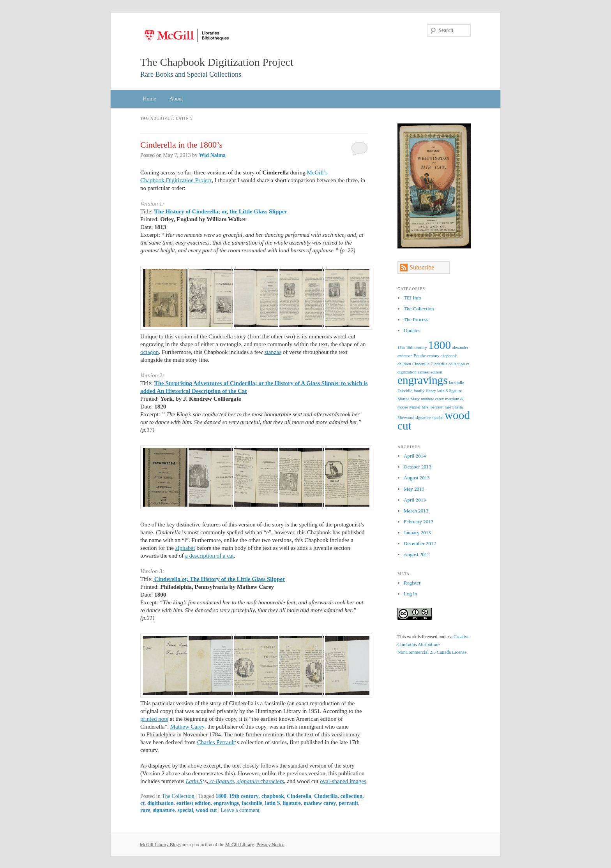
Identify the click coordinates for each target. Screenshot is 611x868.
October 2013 (418, 467)
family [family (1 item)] (419, 391)
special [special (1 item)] (438, 418)
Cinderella (299, 796)
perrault (348, 803)
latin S (273, 803)
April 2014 (415, 456)
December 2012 (420, 543)
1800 (221, 796)
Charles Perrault (216, 742)
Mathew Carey (187, 727)
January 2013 (417, 533)
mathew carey (320, 803)
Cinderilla (326, 796)
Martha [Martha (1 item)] (404, 399)
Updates (412, 330)
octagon (149, 352)
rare (145, 810)
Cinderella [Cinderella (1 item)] (421, 364)
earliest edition (194, 803)
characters (260, 781)
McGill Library (240, 845)
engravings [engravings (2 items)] (423, 380)
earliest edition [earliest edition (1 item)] (430, 372)
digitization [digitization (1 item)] (407, 372)
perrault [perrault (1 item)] (437, 407)
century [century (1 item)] (433, 356)
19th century (244, 796)
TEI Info (412, 298)
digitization (161, 803)
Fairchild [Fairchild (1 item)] (405, 391)
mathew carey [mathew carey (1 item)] (432, 399)
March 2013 (416, 511)
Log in (410, 594)
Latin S (194, 781)
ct (142, 803)
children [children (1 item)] (404, 364)
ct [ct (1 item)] (468, 364)
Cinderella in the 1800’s (181, 145)
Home (149, 99)
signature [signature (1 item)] (423, 418)
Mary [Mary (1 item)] (415, 399)
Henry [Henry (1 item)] (431, 391)
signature (164, 810)
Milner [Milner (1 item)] (415, 407)
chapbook (273, 796)
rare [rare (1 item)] (448, 407)
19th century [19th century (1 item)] (417, 348)
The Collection (178, 796)
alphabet (185, 548)
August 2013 (417, 478)
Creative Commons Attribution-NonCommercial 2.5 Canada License (434, 644)
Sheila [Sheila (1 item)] (458, 407)
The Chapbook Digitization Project (217, 62)
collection (352, 796)
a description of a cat (209, 556)
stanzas (273, 352)
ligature (292, 803)
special (185, 810)
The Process (416, 320)
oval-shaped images (343, 781)
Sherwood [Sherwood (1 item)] (406, 418)
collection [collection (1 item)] (457, 364)
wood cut (207, 810)
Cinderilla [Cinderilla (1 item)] (439, 364)
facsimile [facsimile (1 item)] (456, 383)
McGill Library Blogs (160, 845)
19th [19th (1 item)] (401, 348)
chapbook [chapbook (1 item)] (449, 356)
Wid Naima (213, 155)
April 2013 (415, 500)
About (176, 99)
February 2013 (419, 522)
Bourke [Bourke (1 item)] (419, 356)
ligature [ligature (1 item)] (455, 391)
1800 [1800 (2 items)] (440, 345)
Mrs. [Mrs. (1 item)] (426, 407)
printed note (154, 719)
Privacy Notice (270, 845)
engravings (226, 803)
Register (412, 583)
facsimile (252, 803)
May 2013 (414, 489)
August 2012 (417, 554)
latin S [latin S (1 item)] (443, 391)
